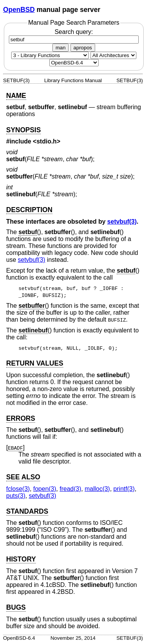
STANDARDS (27, 511)
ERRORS (21, 418)
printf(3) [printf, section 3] (124, 489)
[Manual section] (50, 55)
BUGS (16, 607)
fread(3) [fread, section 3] (70, 489)
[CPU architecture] (113, 55)
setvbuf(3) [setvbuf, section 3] (122, 222)
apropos (83, 48)
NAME (16, 96)
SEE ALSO (23, 477)
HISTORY (21, 559)
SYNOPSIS (23, 130)
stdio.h (47, 141)
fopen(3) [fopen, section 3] (45, 489)
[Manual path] (74, 63)
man (60, 48)
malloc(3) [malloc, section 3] (97, 489)
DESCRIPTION (29, 210)
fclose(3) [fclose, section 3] (18, 489)
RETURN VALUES (35, 363)
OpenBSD (19, 10)
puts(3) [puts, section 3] (16, 496)
